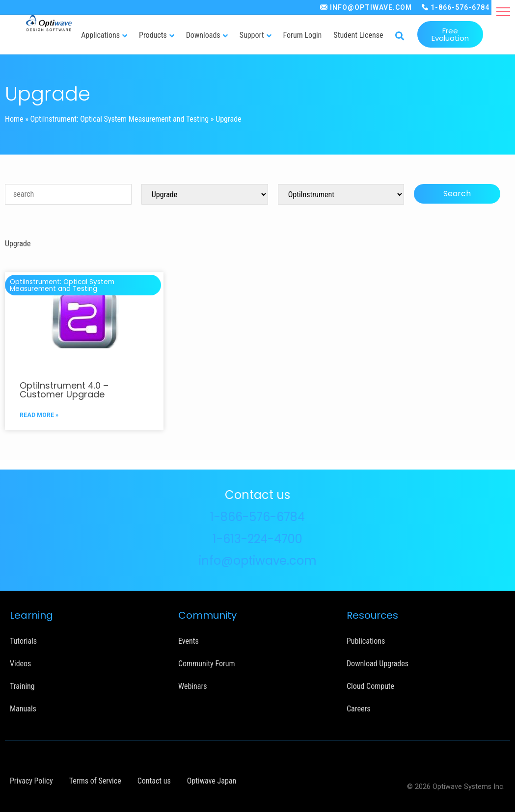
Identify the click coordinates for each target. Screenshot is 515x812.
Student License (358, 35)
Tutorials (23, 641)
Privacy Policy (31, 781)
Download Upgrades (378, 664)
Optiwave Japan (212, 781)
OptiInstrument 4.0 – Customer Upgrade (64, 390)
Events (189, 641)
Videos (20, 664)
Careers (359, 709)
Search (457, 194)
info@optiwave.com (258, 561)
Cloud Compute (370, 686)
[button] (503, 12)
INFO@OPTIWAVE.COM (371, 7)
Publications (366, 641)
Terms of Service (95, 781)
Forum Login (303, 35)
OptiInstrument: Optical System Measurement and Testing (120, 119)
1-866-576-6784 (460, 7)
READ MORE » (39, 415)
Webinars (193, 686)
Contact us (154, 781)
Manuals (23, 709)
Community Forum (207, 664)
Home (14, 119)
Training (22, 686)
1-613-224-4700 (257, 539)
